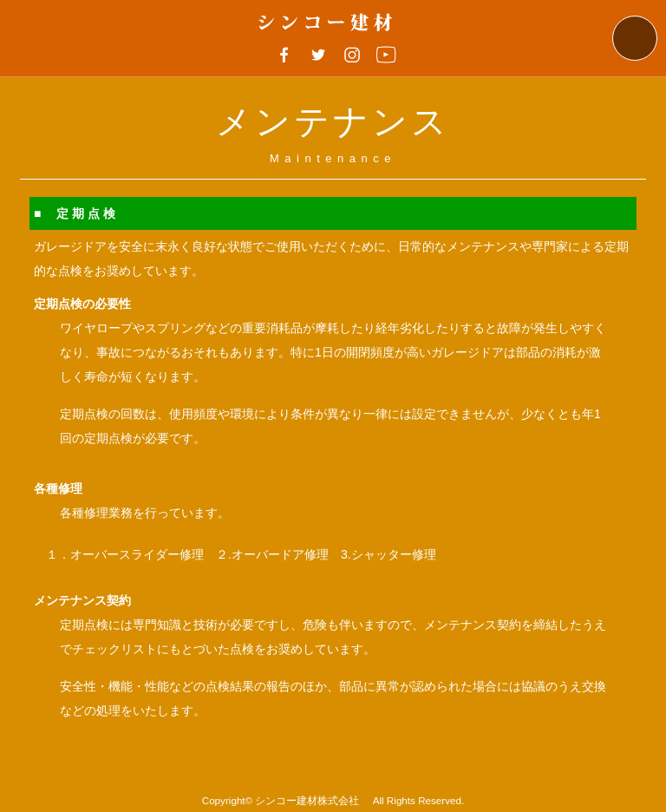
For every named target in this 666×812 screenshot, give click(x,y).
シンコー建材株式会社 (312, 800)
